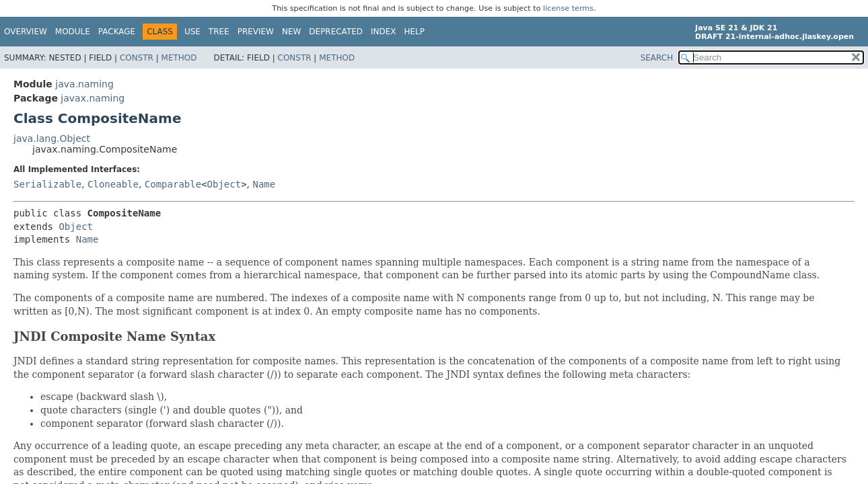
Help (415, 32)
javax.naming (93, 98)
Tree (219, 32)
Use (192, 32)
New (291, 32)
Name (264, 184)
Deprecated (336, 32)
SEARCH (657, 58)
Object (224, 184)
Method (179, 58)
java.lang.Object (52, 138)
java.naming (84, 84)
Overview (26, 32)
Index (384, 32)
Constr (137, 58)
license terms (568, 8)
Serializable (47, 184)
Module (73, 32)
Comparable (173, 184)
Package (117, 32)
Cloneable (113, 184)
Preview (256, 32)
